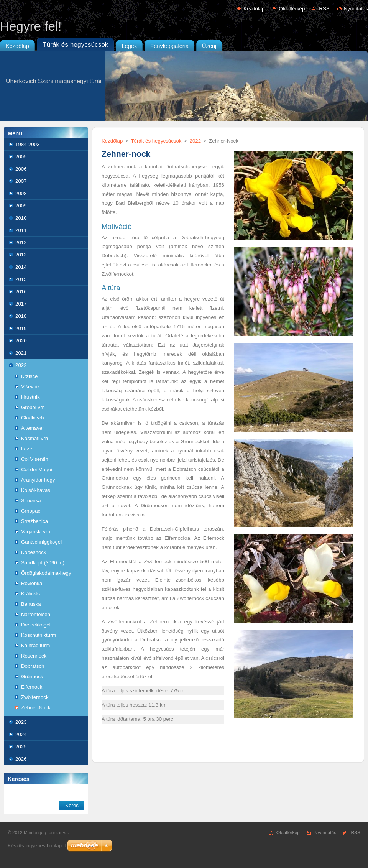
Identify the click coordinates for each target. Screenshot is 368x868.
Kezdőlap (254, 9)
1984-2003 (27, 144)
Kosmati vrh (34, 438)
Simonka (31, 501)
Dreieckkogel (36, 625)
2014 (21, 267)
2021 (21, 353)
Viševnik (30, 387)
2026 (21, 759)
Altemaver (33, 428)
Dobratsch (33, 666)
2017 (21, 304)
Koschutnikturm (39, 635)
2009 (21, 206)
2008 (21, 193)
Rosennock (34, 656)
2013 (21, 255)
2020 (21, 341)
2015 (21, 279)
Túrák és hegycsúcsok (156, 141)
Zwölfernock (35, 697)
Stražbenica (34, 521)
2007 (21, 181)
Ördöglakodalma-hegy (46, 573)
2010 (21, 218)
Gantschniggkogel (41, 542)
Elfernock (32, 687)
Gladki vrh (33, 418)
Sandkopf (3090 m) (43, 563)
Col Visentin (35, 459)
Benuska (31, 604)
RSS (324, 9)
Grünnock (32, 676)
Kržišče (30, 376)
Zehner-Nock (36, 708)
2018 (21, 316)
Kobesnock (34, 552)
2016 (21, 292)
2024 (21, 734)
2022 (21, 365)
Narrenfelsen (36, 614)
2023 (21, 722)
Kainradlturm (35, 645)
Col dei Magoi (37, 469)
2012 (21, 242)
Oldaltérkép (292, 9)
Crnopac (31, 511)
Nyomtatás (356, 9)
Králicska (31, 594)
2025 (21, 747)
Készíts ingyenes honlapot (37, 846)
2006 (21, 169)
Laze (27, 449)
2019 (21, 328)
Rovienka (32, 583)
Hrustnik (30, 397)
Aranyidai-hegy (38, 480)
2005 (21, 157)
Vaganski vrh (36, 532)
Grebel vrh (33, 407)
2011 (21, 230)
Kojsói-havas (36, 490)
